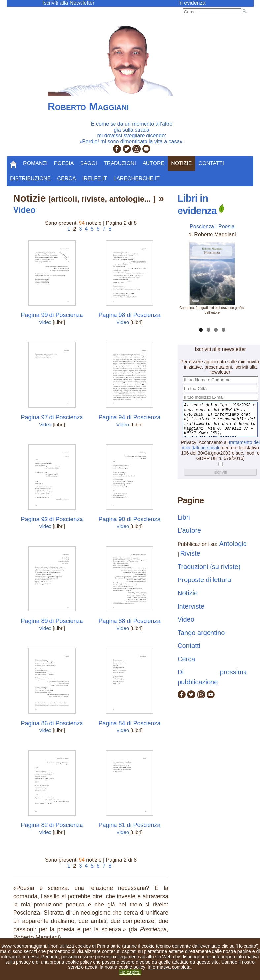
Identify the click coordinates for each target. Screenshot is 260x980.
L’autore (189, 530)
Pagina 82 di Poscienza (52, 825)
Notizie (181, 163)
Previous (182, 273)
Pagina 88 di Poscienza (129, 621)
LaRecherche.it (137, 178)
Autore (153, 163)
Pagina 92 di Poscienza (52, 519)
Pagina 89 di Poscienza (52, 621)
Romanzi (35, 163)
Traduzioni (120, 163)
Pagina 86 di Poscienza (52, 723)
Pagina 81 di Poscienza (129, 825)
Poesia (64, 163)
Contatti (211, 163)
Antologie (233, 544)
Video (45, 322)
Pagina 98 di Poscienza (129, 315)
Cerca (67, 178)
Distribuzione (30, 178)
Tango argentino (201, 633)
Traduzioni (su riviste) (209, 567)
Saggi (89, 163)
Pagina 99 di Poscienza (52, 315)
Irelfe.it (95, 178)
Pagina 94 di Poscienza (129, 417)
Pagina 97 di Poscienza (52, 417)
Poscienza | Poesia (212, 227)
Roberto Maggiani (88, 106)
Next (242, 273)
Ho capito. (130, 972)
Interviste (191, 606)
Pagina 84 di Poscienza (129, 723)
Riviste (190, 553)
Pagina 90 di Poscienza (129, 519)
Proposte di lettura (204, 580)
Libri (184, 517)
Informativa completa (169, 967)
